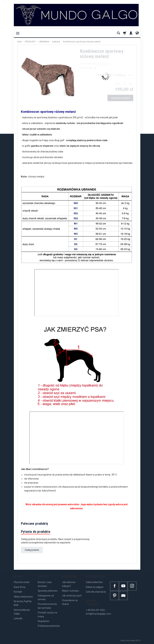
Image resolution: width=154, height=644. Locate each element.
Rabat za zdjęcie (95, 587)
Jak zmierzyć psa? (72, 596)
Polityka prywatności (49, 626)
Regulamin (44, 621)
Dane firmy (20, 587)
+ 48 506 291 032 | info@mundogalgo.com (98, 612)
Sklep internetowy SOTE (130, 641)
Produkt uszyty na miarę (47, 614)
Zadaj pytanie (32, 550)
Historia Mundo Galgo (22, 612)
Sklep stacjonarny (23, 597)
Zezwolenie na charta (70, 602)
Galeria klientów (94, 582)
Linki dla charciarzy (96, 592)
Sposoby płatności (48, 591)
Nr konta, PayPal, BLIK (23, 603)
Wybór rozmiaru (70, 591)
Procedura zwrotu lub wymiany (47, 606)
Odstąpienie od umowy (46, 597)
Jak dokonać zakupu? (69, 584)
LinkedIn (18, 618)
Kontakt (18, 592)
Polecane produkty (35, 524)
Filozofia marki (22, 582)
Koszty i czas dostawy (45, 584)
